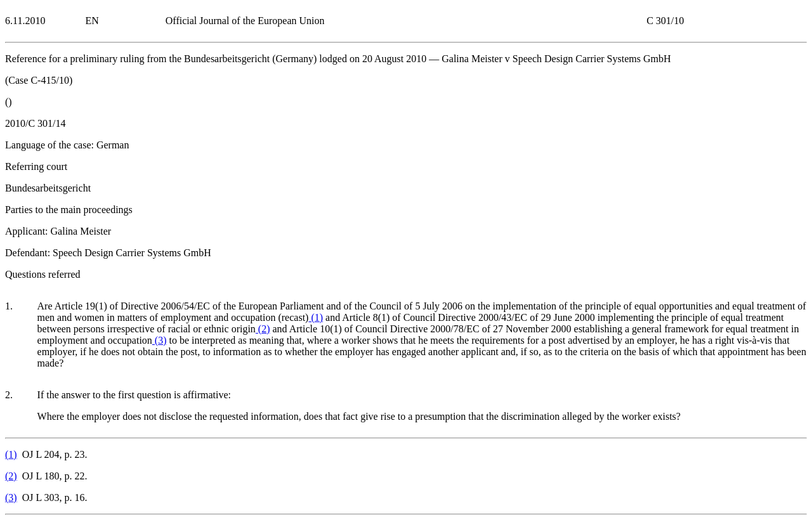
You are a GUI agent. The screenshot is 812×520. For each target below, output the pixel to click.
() (316, 317)
